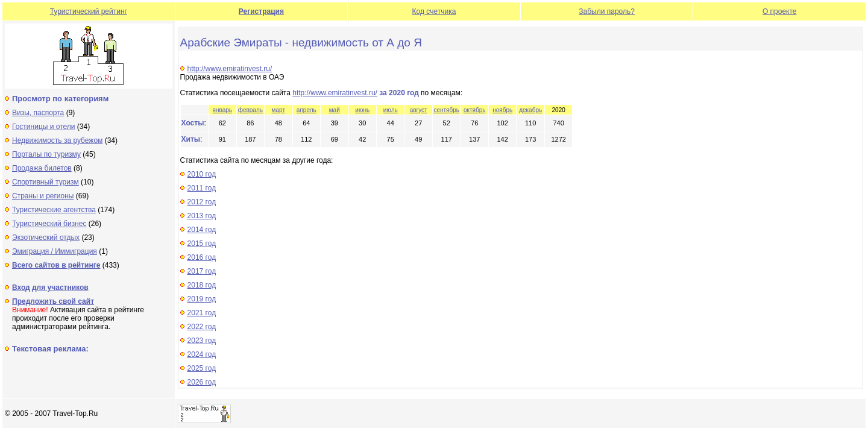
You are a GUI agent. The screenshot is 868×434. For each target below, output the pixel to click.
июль (391, 110)
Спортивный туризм (46, 182)
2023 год (202, 341)
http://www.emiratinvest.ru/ (230, 69)
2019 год (202, 299)
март (278, 110)
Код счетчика (434, 11)
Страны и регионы (43, 196)
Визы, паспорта (38, 113)
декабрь (530, 110)
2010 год (202, 174)
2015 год (202, 244)
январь (222, 110)
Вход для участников (50, 288)
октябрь (475, 110)
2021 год (202, 313)
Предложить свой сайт (53, 301)
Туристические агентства (54, 210)
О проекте (780, 11)
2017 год (202, 271)
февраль (250, 110)
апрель (307, 110)
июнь (362, 110)
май (335, 110)
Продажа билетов (42, 168)
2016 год (202, 257)
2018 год (202, 285)
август (419, 110)
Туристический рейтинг (89, 11)
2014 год (202, 230)
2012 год (202, 202)
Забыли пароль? (607, 11)
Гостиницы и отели (44, 127)
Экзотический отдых (46, 237)
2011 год (202, 188)
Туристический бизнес (49, 224)
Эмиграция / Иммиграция (55, 251)
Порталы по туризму (46, 154)
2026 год (202, 382)
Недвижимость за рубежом (57, 140)
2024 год (202, 354)
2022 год (202, 327)
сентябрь (446, 110)
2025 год (202, 368)
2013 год (202, 216)
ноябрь (502, 110)
